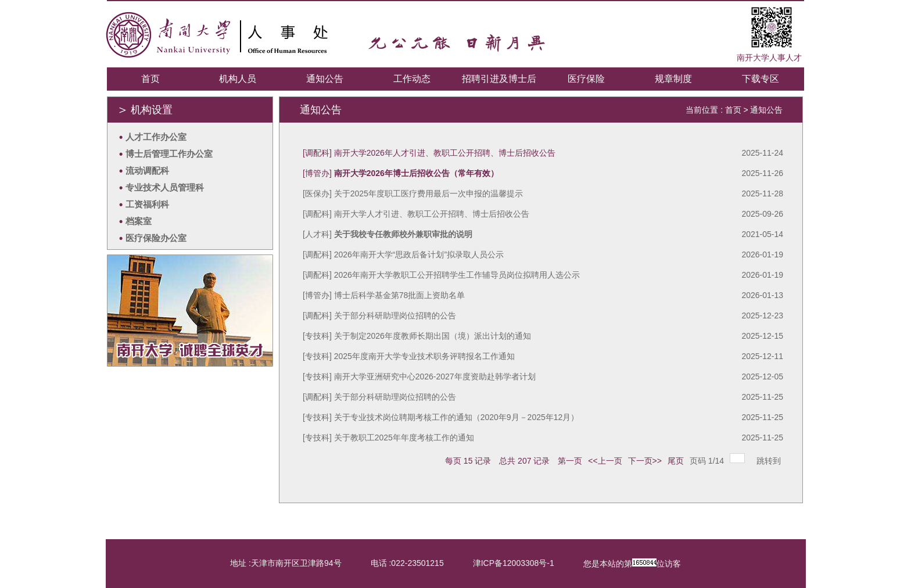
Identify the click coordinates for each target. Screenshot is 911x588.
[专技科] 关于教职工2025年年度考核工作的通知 (388, 438)
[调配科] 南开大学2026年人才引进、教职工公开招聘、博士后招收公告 (429, 153)
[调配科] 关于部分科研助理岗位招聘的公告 (379, 315)
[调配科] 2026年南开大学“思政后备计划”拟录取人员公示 (403, 254)
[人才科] (388, 234)
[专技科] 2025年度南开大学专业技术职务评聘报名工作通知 (409, 356)
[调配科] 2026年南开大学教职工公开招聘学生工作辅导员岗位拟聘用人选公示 (441, 275)
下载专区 (761, 79)
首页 (150, 79)
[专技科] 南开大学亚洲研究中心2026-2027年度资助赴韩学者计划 (419, 377)
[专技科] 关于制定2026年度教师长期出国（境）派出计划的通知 (417, 336)
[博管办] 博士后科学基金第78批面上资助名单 (384, 295)
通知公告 (325, 79)
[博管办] (401, 173)
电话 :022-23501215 (407, 563)
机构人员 (238, 79)
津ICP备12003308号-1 (514, 563)
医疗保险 (586, 79)
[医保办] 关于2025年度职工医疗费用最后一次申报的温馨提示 (413, 193)
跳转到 (770, 461)
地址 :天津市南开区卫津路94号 (286, 563)
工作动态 (412, 79)
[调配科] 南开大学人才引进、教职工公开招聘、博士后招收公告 (416, 214)
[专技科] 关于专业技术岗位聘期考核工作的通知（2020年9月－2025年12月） (441, 417)
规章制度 (673, 79)
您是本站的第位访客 (632, 563)
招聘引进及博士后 (499, 79)
